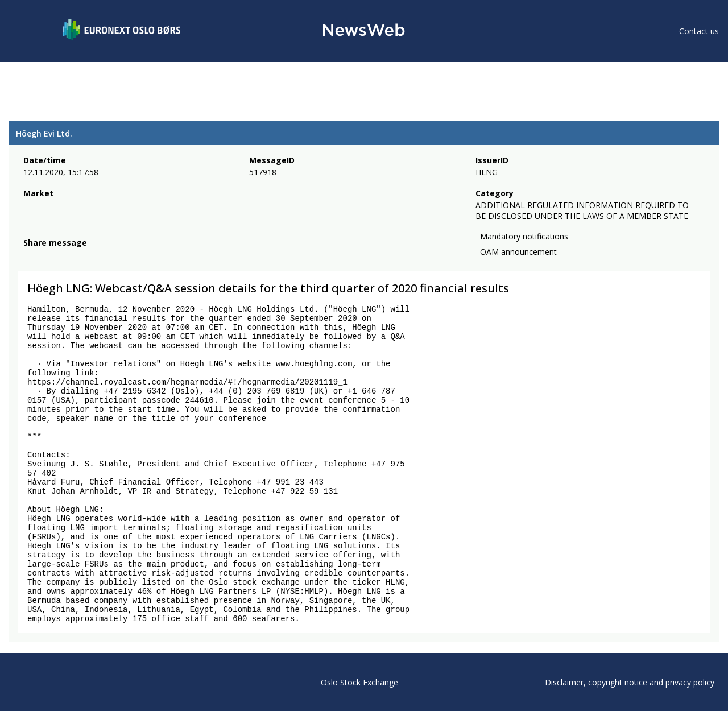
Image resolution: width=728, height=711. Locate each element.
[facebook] (30, 257)
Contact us (699, 31)
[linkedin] (69, 257)
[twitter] (48, 257)
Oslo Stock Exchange (359, 682)
